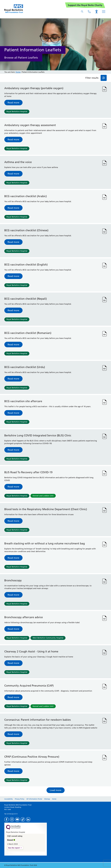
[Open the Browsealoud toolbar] (96, 12)
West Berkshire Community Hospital (48, 638)
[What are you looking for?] (82, 12)
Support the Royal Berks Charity (85, 5)
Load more (56, 790)
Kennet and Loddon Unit (43, 496)
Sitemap (47, 799)
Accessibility (9, 799)
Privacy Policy (20, 799)
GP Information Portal (34, 799)
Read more (13, 103)
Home (18, 72)
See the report (14, 848)
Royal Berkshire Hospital (17, 111)
